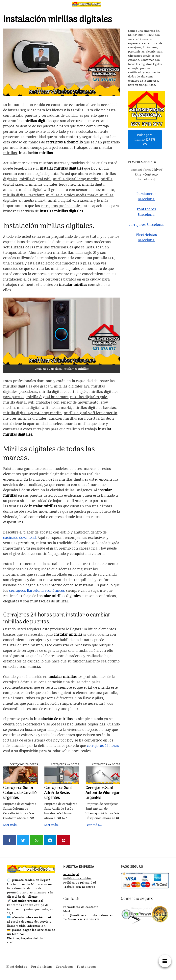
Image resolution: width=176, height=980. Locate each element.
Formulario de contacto (81, 907)
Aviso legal (71, 874)
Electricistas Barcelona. (147, 237)
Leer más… (11, 825)
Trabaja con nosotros (79, 887)
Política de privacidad (80, 882)
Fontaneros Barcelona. (146, 212)
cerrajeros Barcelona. (147, 224)
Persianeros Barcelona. (146, 196)
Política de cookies (77, 878)
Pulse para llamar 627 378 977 (145, 139)
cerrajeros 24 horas (24, 764)
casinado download (19, 537)
